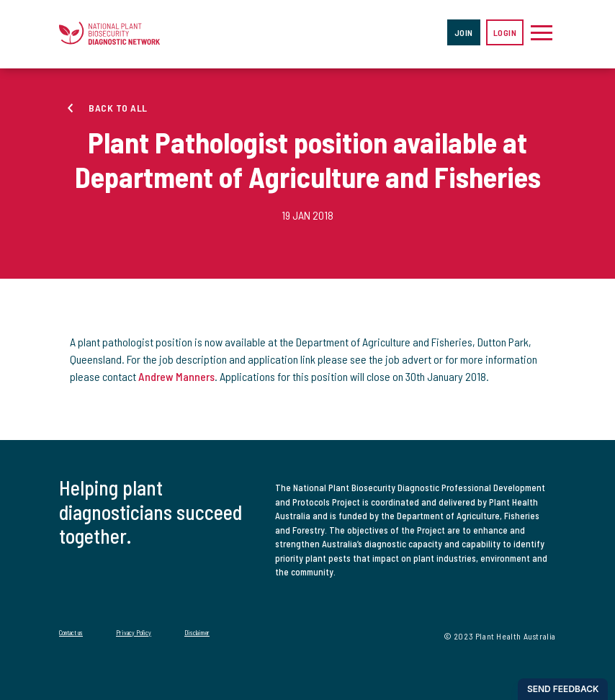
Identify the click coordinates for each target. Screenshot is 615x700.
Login (505, 32)
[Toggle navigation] (542, 32)
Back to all (118, 108)
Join (464, 32)
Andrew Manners (176, 376)
